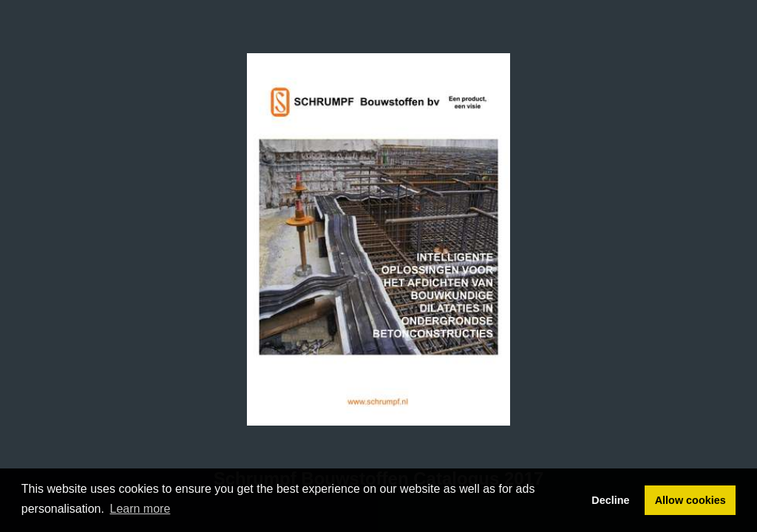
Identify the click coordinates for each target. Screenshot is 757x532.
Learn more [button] (140, 509)
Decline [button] (610, 500)
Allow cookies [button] (690, 500)
